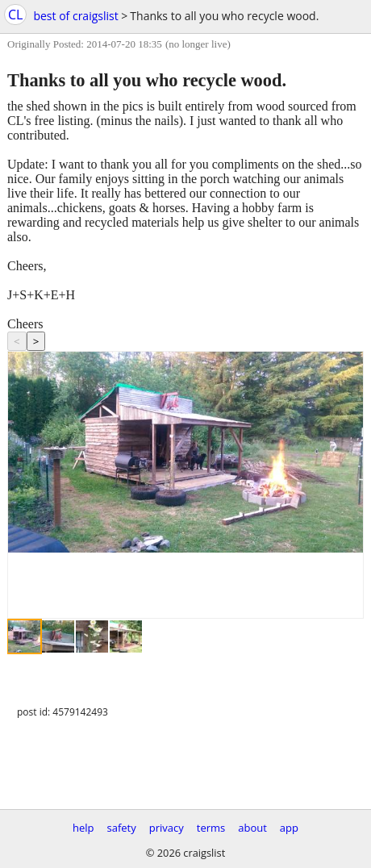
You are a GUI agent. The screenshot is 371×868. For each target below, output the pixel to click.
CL (15, 15)
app (289, 828)
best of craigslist (75, 16)
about (252, 828)
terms (211, 828)
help (83, 828)
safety (122, 828)
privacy (167, 828)
